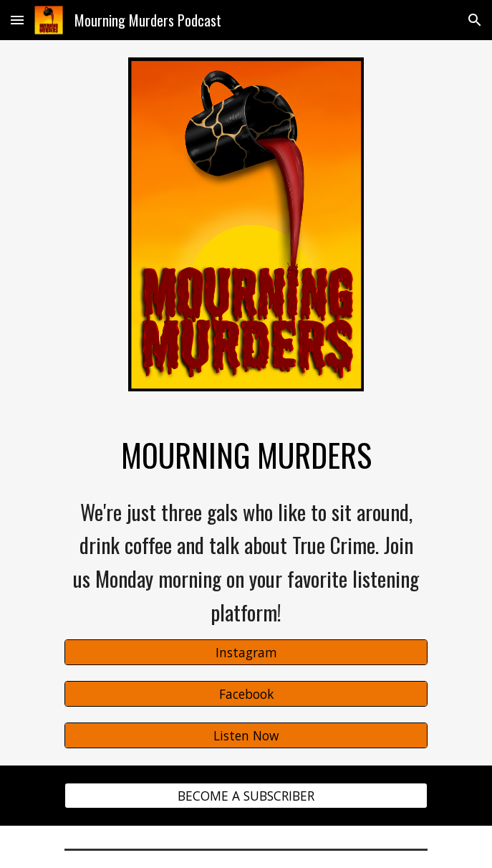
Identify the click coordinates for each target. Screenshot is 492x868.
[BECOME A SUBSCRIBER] (246, 795)
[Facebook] (246, 694)
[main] (246, 455)
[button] (17, 20)
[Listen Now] (246, 735)
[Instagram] (246, 653)
